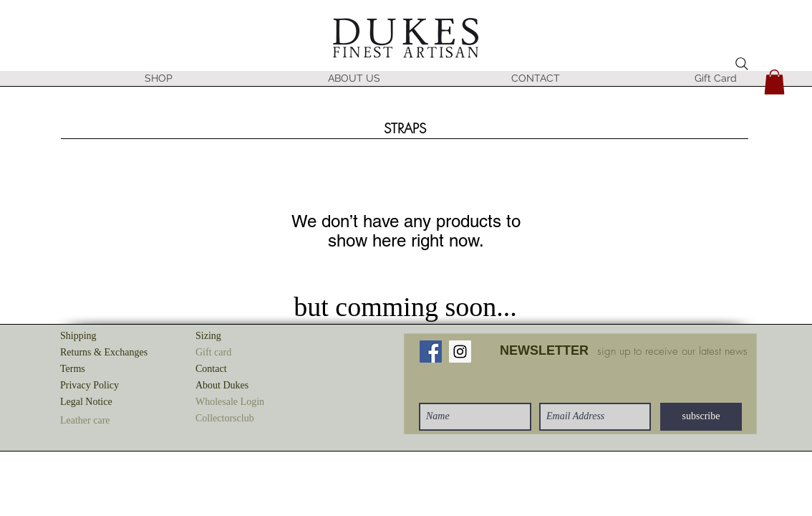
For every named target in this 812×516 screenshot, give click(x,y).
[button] (226, 83)
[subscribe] (701, 417)
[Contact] (246, 369)
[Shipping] (111, 336)
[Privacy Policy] (111, 386)
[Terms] (111, 369)
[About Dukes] (246, 386)
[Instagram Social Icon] (460, 352)
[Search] (742, 64)
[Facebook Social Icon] (431, 352)
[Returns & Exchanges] (111, 353)
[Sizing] (246, 336)
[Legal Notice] (111, 402)
